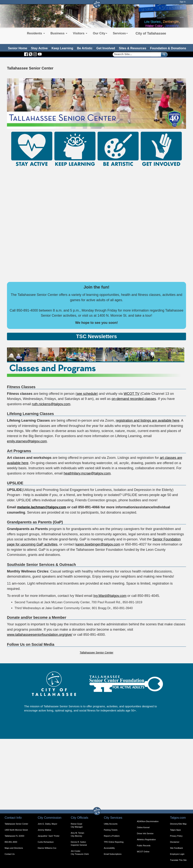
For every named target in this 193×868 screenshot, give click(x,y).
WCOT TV (132, 394)
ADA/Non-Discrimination (148, 821)
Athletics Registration (146, 839)
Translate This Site (178, 860)
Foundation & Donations (168, 48)
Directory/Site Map (178, 824)
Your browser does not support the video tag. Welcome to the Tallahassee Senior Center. (96, 104)
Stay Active (39, 48)
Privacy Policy (176, 836)
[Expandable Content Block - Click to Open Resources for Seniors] (96, 336)
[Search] (135, 54)
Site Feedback (176, 848)
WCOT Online (143, 852)
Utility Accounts (111, 824)
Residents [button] (36, 33)
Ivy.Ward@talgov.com (110, 596)
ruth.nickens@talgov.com (51, 404)
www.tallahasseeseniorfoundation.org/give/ (40, 635)
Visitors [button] (80, 33)
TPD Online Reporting (114, 842)
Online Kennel (143, 827)
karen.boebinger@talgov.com (98, 544)
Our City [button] (100, 33)
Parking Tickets (111, 830)
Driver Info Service (145, 833)
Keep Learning (62, 48)
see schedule (87, 394)
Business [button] (59, 33)
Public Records (144, 846)
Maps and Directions (14, 848)
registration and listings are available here (147, 420)
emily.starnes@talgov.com (27, 441)
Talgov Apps (175, 830)
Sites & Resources (133, 48)
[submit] (164, 54)
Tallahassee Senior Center (97, 652)
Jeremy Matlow (44, 830)
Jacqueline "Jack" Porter (49, 836)
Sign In (183, 2)
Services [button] (120, 33)
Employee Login (177, 854)
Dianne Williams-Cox (47, 848)
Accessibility (109, 848)
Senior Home (18, 48)
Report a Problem (112, 836)
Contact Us (10, 854)
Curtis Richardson (46, 842)
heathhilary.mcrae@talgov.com (87, 473)
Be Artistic (85, 48)
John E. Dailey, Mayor (47, 824)
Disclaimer (175, 842)
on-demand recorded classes (134, 399)
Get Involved (106, 48)
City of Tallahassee (151, 33)
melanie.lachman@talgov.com (42, 507)
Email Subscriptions (113, 854)
